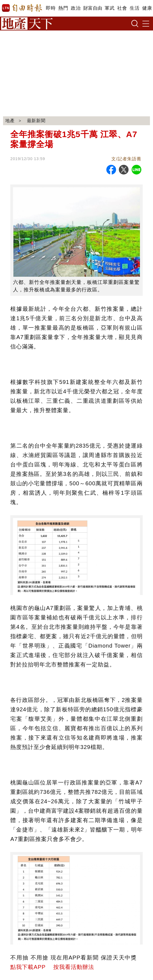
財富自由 (93, 8)
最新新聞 (36, 121)
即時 (51, 8)
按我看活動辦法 (74, 967)
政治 (76, 8)
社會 (122, 8)
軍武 (110, 8)
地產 (10, 121)
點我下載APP (28, 967)
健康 (147, 8)
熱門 (63, 8)
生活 (135, 8)
